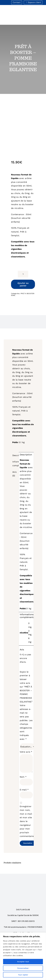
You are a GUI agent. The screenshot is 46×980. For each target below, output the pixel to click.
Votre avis (26, 752)
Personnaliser (23, 968)
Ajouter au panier (23, 284)
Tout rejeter (23, 975)
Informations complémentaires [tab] (15, 464)
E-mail (24, 790)
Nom (23, 777)
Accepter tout (23, 962)
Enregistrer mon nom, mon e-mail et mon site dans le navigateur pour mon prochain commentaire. (27, 821)
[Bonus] (23, 886)
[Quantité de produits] (23, 274)
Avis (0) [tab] (14, 474)
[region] (23, 956)
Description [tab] (15, 455)
